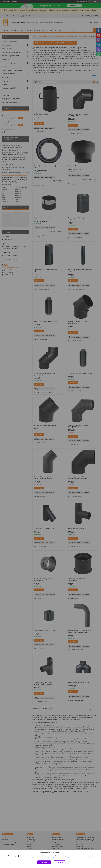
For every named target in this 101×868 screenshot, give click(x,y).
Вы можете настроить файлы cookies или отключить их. (50, 858)
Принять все (44, 862)
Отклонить (59, 862)
